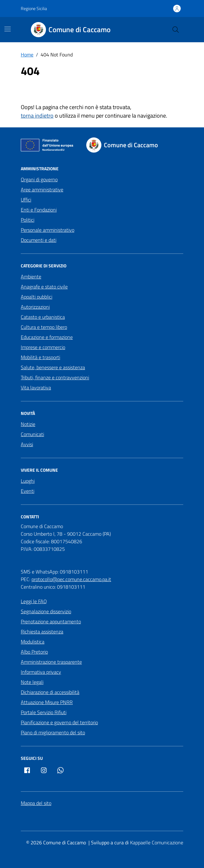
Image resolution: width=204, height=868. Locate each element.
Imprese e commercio (43, 347)
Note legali (32, 682)
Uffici (26, 200)
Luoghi (28, 481)
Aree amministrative (42, 189)
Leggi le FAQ (34, 601)
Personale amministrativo (48, 230)
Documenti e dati (39, 240)
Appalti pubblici (37, 297)
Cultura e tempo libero (44, 327)
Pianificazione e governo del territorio (59, 722)
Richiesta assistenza (42, 632)
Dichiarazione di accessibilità (50, 692)
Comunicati (32, 434)
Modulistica (33, 642)
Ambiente (31, 277)
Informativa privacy (41, 672)
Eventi (28, 491)
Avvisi (27, 444)
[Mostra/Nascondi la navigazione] (8, 29)
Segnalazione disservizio (46, 611)
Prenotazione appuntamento (51, 621)
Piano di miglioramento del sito (53, 732)
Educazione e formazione (47, 337)
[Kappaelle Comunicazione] (156, 843)
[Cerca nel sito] (176, 30)
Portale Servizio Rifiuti (44, 712)
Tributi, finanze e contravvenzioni (55, 377)
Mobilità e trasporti (40, 357)
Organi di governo (39, 179)
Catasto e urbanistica (43, 317)
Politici (28, 220)
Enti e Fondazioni (39, 210)
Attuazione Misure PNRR (47, 702)
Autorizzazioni (35, 307)
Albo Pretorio (34, 652)
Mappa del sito (36, 803)
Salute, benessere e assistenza (53, 367)
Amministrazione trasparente (51, 662)
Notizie (28, 424)
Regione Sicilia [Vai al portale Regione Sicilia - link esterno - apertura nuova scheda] (34, 8)
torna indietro (37, 116)
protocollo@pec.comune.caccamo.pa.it (71, 579)
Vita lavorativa (36, 387)
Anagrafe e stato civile (44, 287)
